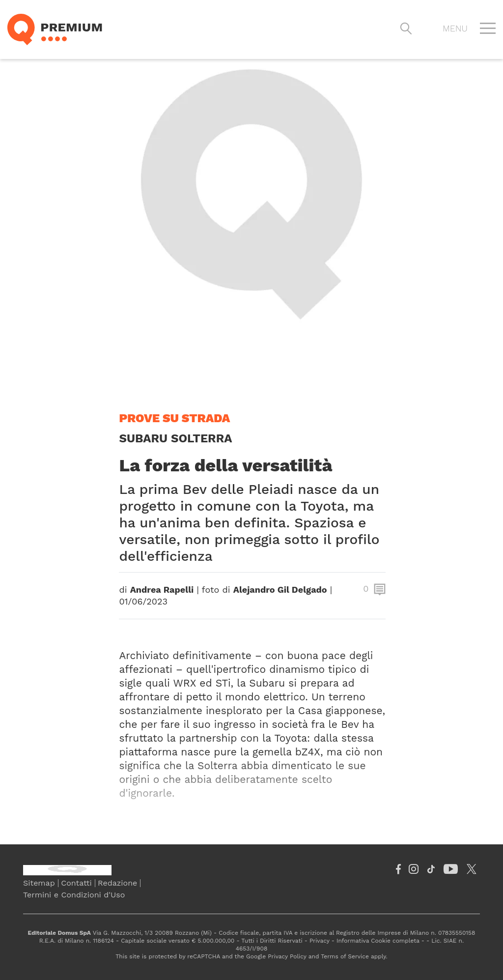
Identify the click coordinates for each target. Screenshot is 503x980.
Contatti (76, 883)
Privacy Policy (287, 956)
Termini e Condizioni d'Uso (74, 895)
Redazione (117, 883)
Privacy (320, 941)
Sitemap (39, 883)
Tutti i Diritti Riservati (272, 941)
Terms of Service (345, 956)
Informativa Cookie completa (378, 941)
